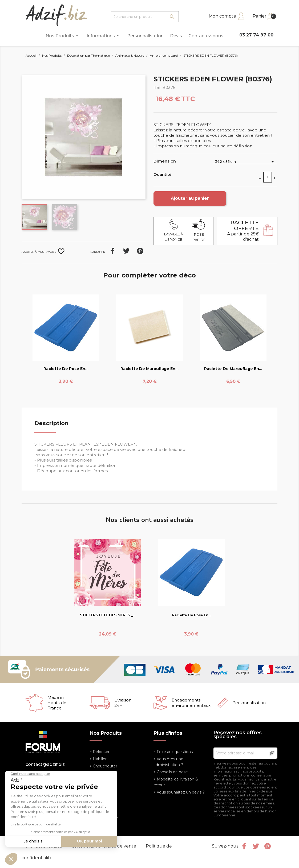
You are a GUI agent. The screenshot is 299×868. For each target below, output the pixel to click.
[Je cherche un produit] (145, 17)
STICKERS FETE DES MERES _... (108, 615)
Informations (104, 36)
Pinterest (140, 251)
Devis (176, 36)
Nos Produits (63, 36)
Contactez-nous (206, 36)
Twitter (256, 846)
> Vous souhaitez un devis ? (179, 792)
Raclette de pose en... (66, 369)
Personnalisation (145, 36)
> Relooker (100, 752)
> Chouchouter (103, 766)
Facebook (244, 846)
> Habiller (98, 759)
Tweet (126, 251)
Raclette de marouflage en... (149, 369)
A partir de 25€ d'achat (243, 231)
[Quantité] (268, 177)
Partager (112, 251)
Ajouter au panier (190, 198)
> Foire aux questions (173, 752)
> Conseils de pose (171, 772)
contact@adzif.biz (45, 764)
